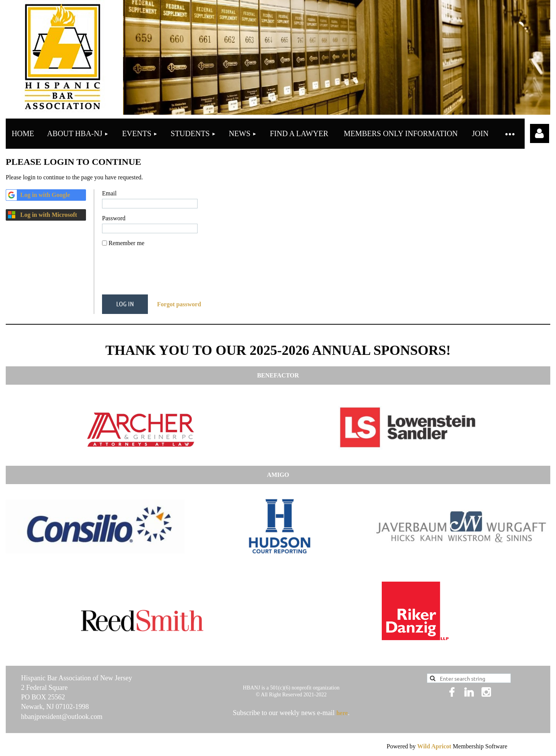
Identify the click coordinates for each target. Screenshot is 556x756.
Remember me (126, 243)
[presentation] (160, 274)
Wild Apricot (434, 746)
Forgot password (179, 304)
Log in (540, 133)
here (342, 713)
